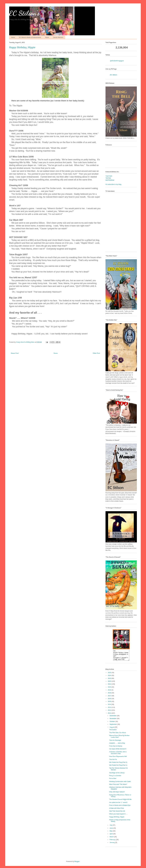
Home (13, 37)
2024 (110, 677)
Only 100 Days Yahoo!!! (117, 794)
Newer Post (15, 353)
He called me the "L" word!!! (118, 804)
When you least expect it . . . (118, 816)
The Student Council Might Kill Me (120, 801)
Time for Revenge (115, 742)
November (113, 721)
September (113, 726)
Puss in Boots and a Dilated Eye (120, 807)
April (111, 836)
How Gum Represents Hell (118, 758)
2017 (110, 698)
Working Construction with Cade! (120, 783)
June (111, 830)
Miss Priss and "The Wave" (118, 786)
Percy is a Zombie (115, 778)
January (112, 845)
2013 (110, 709)
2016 (110, 701)
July (111, 827)
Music (47, 37)
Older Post (96, 353)
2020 (110, 689)
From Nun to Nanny (116, 748)
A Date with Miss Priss (117, 810)
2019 (110, 692)
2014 (110, 706)
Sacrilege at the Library (117, 775)
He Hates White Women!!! (118, 751)
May (111, 833)
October (112, 723)
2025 (110, 675)
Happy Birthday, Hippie (117, 819)
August (112, 729)
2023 (110, 680)
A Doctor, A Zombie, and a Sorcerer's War (118, 755)
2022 (110, 683)
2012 (110, 712)
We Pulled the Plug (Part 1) (118, 767)
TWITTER (109, 176)
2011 (110, 715)
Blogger (77, 863)
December (113, 718)
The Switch (113, 732)
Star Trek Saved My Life (117, 813)
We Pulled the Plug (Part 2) (118, 764)
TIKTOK (108, 178)
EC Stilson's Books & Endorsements (30, 37)
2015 (110, 703)
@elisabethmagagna (117, 61)
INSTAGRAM (110, 180)
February (113, 842)
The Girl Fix (113, 761)
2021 (110, 686)
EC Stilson (114, 75)
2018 (110, 695)
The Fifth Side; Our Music (118, 735)
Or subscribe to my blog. (114, 184)
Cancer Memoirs (58, 37)
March (112, 839)
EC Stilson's (24, 13)
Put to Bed (113, 781)
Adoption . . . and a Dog (117, 745)
